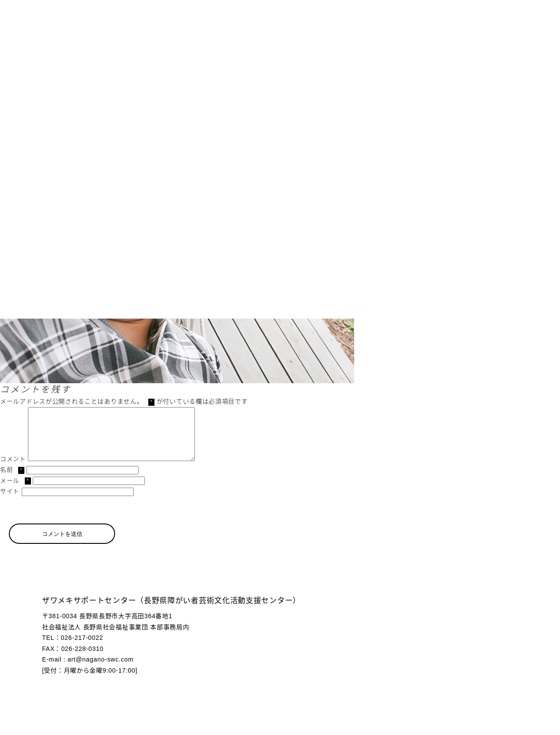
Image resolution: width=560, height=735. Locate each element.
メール (15, 491)
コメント (13, 469)
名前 (12, 480)
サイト (10, 502)
